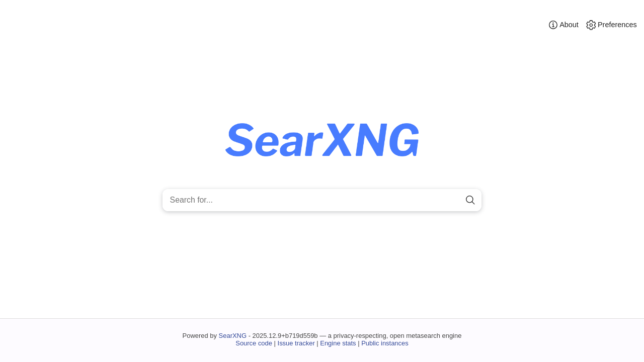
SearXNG (233, 336)
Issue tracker (296, 343)
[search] (470, 200)
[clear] (453, 200)
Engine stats (338, 343)
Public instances (385, 343)
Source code (254, 343)
